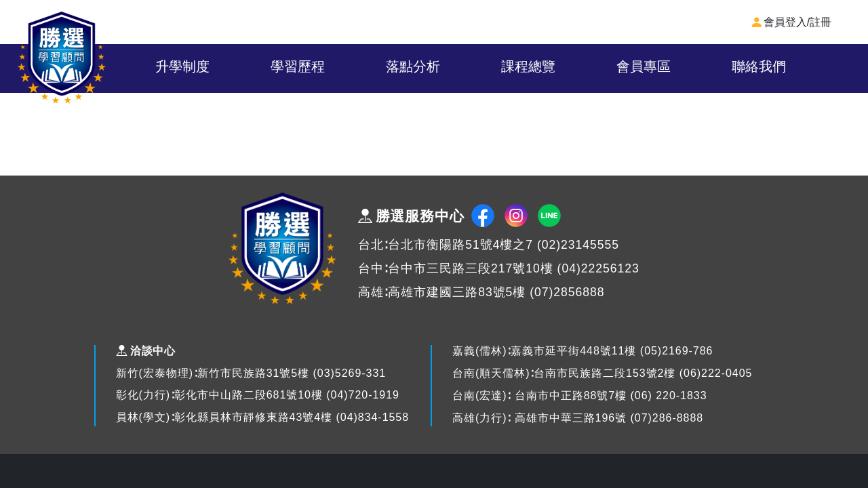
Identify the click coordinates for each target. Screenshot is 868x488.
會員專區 (709, 66)
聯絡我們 (818, 66)
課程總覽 (599, 66)
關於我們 (160, 66)
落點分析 (490, 66)
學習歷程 (380, 66)
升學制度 (270, 66)
